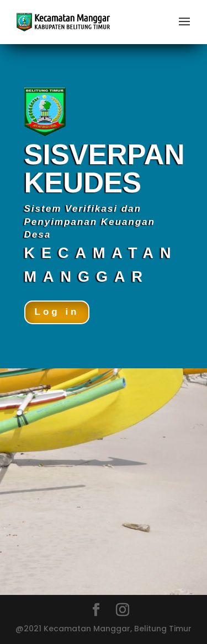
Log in (57, 312)
